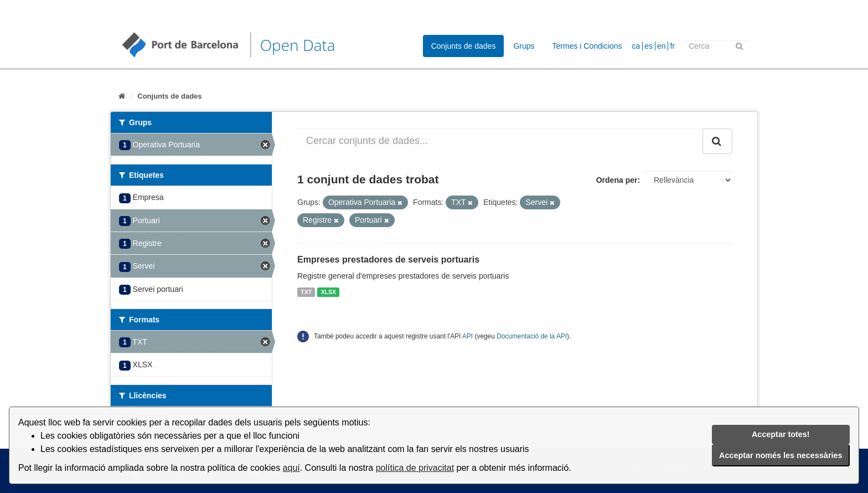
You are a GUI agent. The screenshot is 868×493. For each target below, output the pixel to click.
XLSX (329, 292)
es (649, 46)
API (467, 336)
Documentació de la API (532, 336)
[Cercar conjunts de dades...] (500, 141)
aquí (291, 468)
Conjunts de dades (464, 46)
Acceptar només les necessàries (781, 455)
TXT (306, 292)
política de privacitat (415, 468)
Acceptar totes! (781, 434)
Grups (524, 46)
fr (672, 46)
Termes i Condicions (587, 46)
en (662, 46)
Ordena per (617, 180)
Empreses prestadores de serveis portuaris (388, 260)
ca (636, 46)
